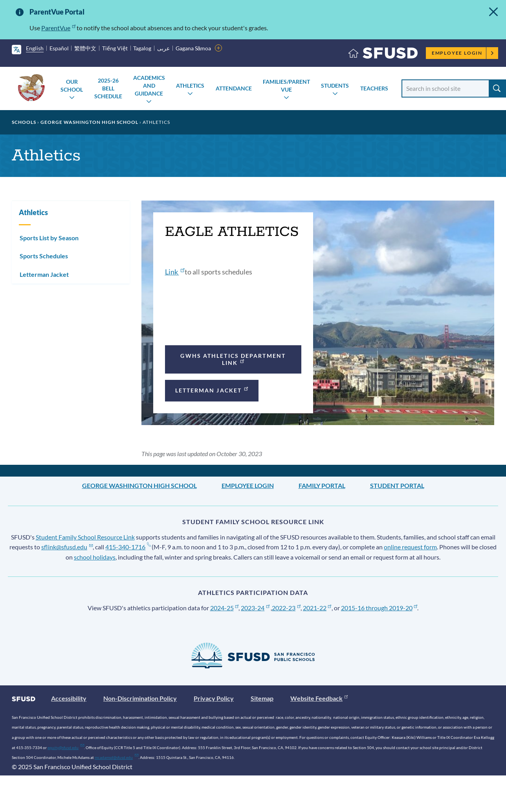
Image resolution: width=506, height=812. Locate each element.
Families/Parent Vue (286, 86)
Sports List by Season (49, 238)
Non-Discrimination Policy (140, 698)
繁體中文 (85, 48)
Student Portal (397, 485)
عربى (163, 48)
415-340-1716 (128, 547)
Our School (72, 86)
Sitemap (262, 698)
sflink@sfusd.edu (67, 547)
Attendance (234, 88)
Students (335, 86)
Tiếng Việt (115, 48)
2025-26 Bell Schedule (108, 88)
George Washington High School (89, 122)
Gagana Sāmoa (193, 48)
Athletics (190, 86)
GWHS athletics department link (233, 359)
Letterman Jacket (212, 389)
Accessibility (69, 698)
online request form (410, 547)
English (35, 48)
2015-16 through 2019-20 (379, 608)
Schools (24, 122)
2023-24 (255, 608)
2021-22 (317, 608)
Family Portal (322, 485)
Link (175, 272)
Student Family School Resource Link (85, 537)
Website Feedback (319, 698)
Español (59, 48)
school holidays (95, 557)
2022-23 (286, 608)
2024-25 (225, 608)
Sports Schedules (44, 256)
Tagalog (142, 48)
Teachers (374, 88)
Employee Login (463, 53)
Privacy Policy (214, 698)
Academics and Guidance (149, 86)
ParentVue (58, 28)
